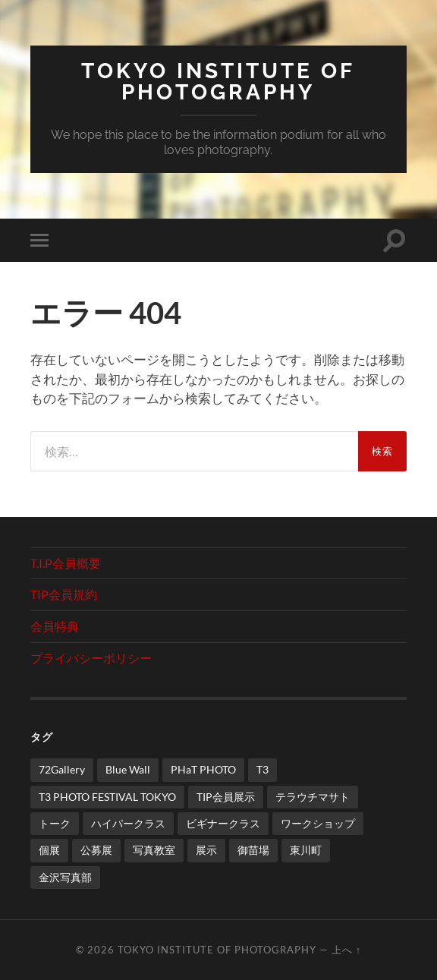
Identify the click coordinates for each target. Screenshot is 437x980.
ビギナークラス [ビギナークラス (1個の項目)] (223, 823)
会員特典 (55, 626)
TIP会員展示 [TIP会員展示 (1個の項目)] (226, 797)
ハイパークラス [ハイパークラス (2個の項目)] (128, 823)
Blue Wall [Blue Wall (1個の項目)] (128, 769)
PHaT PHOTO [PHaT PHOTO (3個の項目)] (203, 769)
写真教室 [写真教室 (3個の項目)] (154, 850)
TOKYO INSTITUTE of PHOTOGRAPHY (218, 82)
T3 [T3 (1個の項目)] (263, 769)
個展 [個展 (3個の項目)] (49, 850)
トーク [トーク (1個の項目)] (55, 823)
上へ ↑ (346, 950)
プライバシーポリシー (91, 658)
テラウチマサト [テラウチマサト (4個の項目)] (313, 797)
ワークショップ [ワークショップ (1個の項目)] (318, 823)
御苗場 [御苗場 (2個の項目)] (253, 850)
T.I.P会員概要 (66, 563)
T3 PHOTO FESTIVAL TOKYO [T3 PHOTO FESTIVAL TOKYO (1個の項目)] (107, 797)
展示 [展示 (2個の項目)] (206, 850)
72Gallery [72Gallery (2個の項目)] (62, 769)
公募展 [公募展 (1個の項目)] (96, 850)
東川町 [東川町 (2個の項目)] (306, 850)
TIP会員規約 (64, 594)
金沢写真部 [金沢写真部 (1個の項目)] (65, 877)
